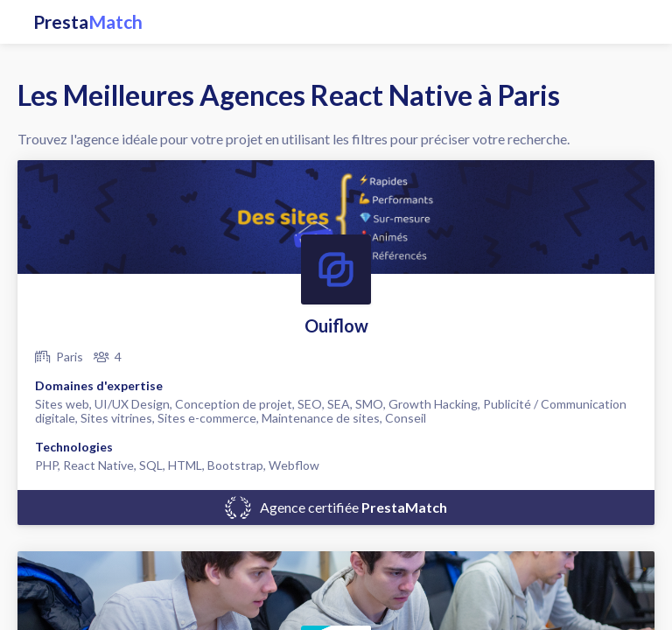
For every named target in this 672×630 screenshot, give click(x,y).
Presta (88, 22)
